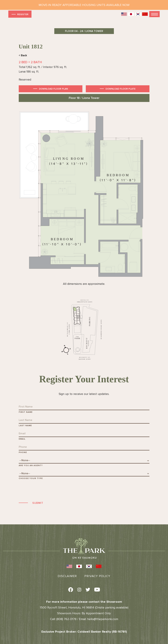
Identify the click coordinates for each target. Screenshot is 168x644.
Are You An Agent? (31, 465)
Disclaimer (67, 576)
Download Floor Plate (121, 89)
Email (22, 439)
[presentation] (45, 490)
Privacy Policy (97, 576)
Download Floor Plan (53, 89)
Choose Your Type (31, 478)
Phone (23, 452)
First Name (26, 412)
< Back (23, 55)
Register (20, 14)
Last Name (25, 426)
